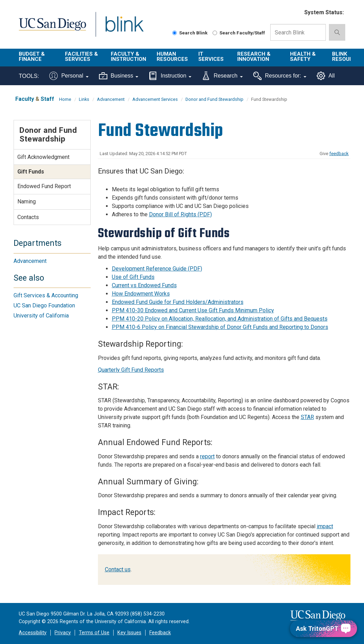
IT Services (211, 57)
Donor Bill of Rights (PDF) (180, 214)
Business (119, 76)
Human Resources (172, 57)
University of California (41, 316)
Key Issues (129, 633)
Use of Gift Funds (133, 277)
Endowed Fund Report (44, 186)
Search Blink (190, 33)
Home (65, 99)
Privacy (63, 633)
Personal (69, 76)
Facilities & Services (81, 57)
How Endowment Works (141, 294)
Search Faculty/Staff (239, 33)
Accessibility (33, 633)
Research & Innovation (254, 57)
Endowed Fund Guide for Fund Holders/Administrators (178, 302)
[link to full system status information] (295, 13)
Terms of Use (94, 633)
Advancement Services (155, 99)
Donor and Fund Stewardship (214, 99)
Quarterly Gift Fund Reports (131, 370)
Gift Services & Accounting (46, 295)
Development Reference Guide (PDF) (157, 269)
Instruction (170, 76)
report (207, 456)
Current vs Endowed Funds (144, 285)
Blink (118, 28)
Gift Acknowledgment (43, 157)
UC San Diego (50, 28)
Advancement (111, 99)
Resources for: (280, 76)
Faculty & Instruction (129, 57)
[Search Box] (298, 32)
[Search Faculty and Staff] (215, 33)
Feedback (160, 633)
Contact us (118, 569)
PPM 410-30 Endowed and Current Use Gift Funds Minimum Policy (193, 310)
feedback (339, 154)
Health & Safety (303, 57)
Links (84, 99)
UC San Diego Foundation (44, 305)
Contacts (28, 217)
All (326, 76)
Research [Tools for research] (222, 76)
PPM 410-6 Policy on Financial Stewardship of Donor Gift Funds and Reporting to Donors (220, 327)
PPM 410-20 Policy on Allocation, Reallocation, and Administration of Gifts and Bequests (220, 319)
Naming (27, 202)
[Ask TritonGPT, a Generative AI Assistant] (324, 629)
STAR (307, 417)
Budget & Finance (32, 57)
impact (325, 526)
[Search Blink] (175, 33)
